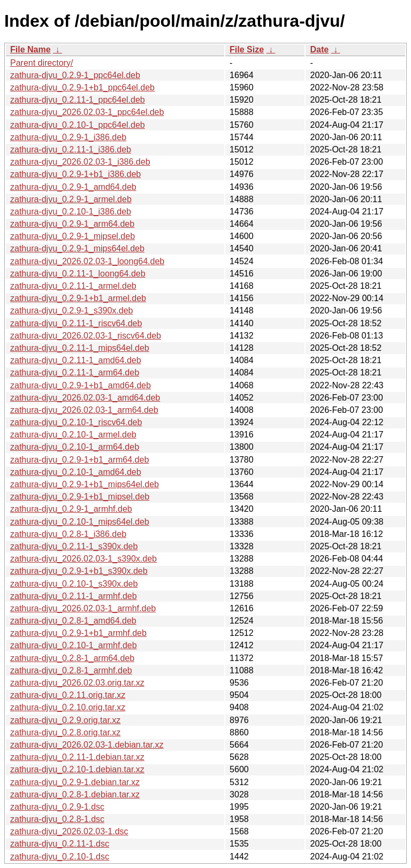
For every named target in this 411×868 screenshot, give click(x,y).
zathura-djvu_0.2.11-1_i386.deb (71, 149)
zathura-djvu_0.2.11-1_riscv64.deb (76, 323)
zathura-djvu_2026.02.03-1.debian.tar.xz (87, 745)
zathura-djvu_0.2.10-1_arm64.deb (75, 447)
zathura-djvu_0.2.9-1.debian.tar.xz (75, 782)
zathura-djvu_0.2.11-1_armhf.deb (74, 596)
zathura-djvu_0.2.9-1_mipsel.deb (73, 236)
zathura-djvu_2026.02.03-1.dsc (69, 831)
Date (319, 49)
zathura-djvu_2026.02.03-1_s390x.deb (83, 559)
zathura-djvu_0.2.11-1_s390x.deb (74, 546)
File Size (247, 49)
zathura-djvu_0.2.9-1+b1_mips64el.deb (85, 484)
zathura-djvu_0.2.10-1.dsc (60, 857)
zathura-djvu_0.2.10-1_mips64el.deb (80, 522)
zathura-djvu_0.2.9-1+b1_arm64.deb (79, 460)
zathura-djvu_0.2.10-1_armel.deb (73, 435)
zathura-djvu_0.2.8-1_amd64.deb (73, 621)
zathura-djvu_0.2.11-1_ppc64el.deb (78, 100)
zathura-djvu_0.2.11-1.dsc (60, 844)
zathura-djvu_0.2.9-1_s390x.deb (72, 310)
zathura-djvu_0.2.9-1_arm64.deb (72, 224)
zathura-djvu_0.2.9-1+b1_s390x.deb (79, 571)
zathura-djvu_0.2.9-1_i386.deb (68, 137)
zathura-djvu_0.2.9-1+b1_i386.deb (75, 174)
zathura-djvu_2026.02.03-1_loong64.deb (87, 261)
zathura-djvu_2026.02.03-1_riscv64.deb (86, 336)
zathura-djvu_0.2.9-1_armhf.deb (71, 509)
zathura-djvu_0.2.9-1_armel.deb (71, 199)
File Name (31, 49)
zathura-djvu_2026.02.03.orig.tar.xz (77, 683)
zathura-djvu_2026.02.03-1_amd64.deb (85, 398)
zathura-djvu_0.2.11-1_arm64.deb (75, 372)
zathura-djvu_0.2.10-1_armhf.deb (74, 645)
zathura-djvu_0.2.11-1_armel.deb (73, 286)
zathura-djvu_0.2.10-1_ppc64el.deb (78, 125)
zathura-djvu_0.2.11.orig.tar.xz (68, 695)
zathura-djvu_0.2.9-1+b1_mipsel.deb (80, 497)
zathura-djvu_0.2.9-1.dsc (57, 807)
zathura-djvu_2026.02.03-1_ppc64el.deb (87, 112)
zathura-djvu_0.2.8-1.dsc (57, 819)
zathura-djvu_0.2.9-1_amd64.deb (73, 187)
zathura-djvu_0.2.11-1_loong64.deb (78, 274)
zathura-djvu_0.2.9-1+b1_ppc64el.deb (82, 87)
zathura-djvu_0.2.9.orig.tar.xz (65, 720)
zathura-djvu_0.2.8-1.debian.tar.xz (75, 794)
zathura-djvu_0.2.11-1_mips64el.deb (80, 348)
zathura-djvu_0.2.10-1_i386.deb (71, 212)
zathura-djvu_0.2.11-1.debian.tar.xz (77, 757)
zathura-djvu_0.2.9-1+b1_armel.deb (78, 298)
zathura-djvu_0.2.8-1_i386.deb (68, 534)
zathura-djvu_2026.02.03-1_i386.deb (80, 162)
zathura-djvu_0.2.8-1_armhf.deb (71, 670)
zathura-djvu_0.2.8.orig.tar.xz (65, 732)
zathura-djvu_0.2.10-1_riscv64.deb (76, 422)
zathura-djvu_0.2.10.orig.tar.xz (68, 707)
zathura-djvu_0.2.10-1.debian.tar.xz (77, 769)
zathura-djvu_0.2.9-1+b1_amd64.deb (81, 385)
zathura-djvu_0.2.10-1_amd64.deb (76, 472)
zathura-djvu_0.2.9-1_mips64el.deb (77, 248)
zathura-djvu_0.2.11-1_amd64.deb (76, 360)
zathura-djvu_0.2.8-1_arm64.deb (72, 658)
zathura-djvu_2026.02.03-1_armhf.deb (83, 608)
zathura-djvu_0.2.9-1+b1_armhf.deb (78, 633)
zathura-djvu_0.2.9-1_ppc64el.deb (75, 75)
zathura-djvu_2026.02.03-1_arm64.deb (84, 410)
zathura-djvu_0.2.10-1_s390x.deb (74, 584)
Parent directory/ (41, 63)
